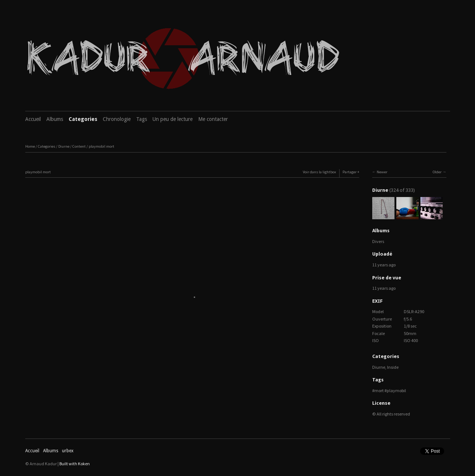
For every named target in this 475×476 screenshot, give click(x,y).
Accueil (33, 119)
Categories (83, 119)
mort (379, 390)
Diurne (64, 146)
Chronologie (117, 119)
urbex (68, 451)
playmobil (396, 390)
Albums (55, 119)
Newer (382, 172)
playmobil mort (101, 146)
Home (30, 146)
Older (437, 172)
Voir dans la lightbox (320, 172)
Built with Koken (75, 464)
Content (79, 146)
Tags (142, 119)
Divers (378, 241)
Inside (393, 367)
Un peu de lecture (173, 119)
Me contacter (213, 119)
